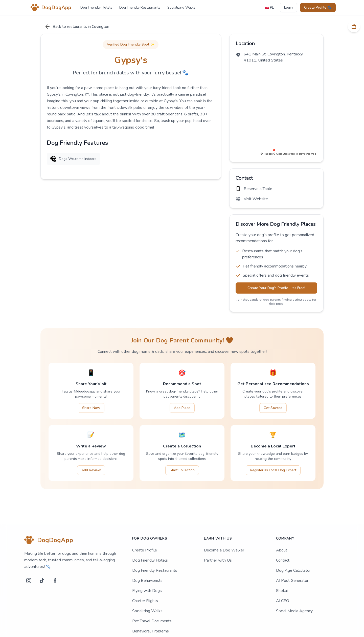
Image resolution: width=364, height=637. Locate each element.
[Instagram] (29, 562)
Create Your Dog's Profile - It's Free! (278, 270)
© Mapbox (267, 129)
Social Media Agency (294, 593)
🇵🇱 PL (269, 7)
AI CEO (283, 583)
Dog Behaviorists (147, 562)
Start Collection (182, 452)
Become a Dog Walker (224, 532)
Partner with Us (218, 542)
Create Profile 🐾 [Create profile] (318, 7)
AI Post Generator (292, 562)
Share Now (91, 390)
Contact (283, 542)
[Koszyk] (354, 26)
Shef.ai (282, 572)
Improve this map (306, 129)
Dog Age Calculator (293, 552)
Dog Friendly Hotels (96, 7)
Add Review (91, 452)
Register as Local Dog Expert (273, 452)
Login (288, 7)
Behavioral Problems (151, 613)
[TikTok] (42, 562)
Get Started (273, 390)
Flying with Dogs (147, 572)
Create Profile (145, 532)
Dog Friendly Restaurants (140, 7)
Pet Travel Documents (152, 603)
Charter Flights (145, 583)
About (282, 532)
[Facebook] (55, 562)
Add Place (182, 390)
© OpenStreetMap (284, 129)
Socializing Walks (181, 7)
